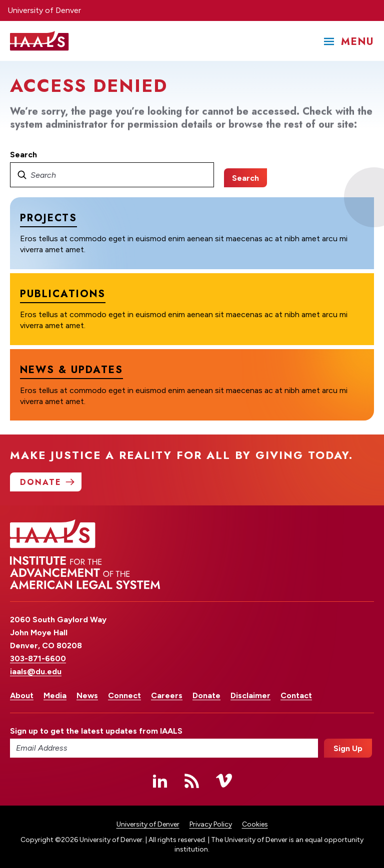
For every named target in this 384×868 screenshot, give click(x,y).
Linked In (160, 781)
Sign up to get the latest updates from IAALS (96, 731)
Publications (63, 294)
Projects (48, 218)
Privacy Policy (211, 824)
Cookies (255, 824)
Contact (296, 695)
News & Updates (71, 369)
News (87, 695)
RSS (192, 781)
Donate (206, 695)
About (22, 695)
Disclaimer (250, 695)
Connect (124, 695)
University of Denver (44, 10)
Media (55, 695)
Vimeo (224, 781)
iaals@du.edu (36, 671)
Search (23, 155)
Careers (167, 695)
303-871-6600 (38, 658)
